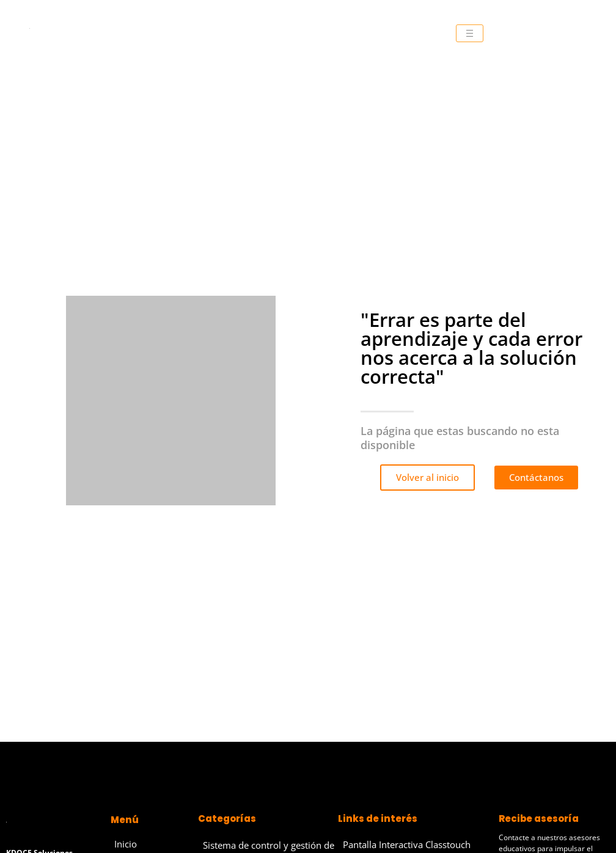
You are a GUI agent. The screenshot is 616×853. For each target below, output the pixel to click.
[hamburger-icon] (470, 33)
